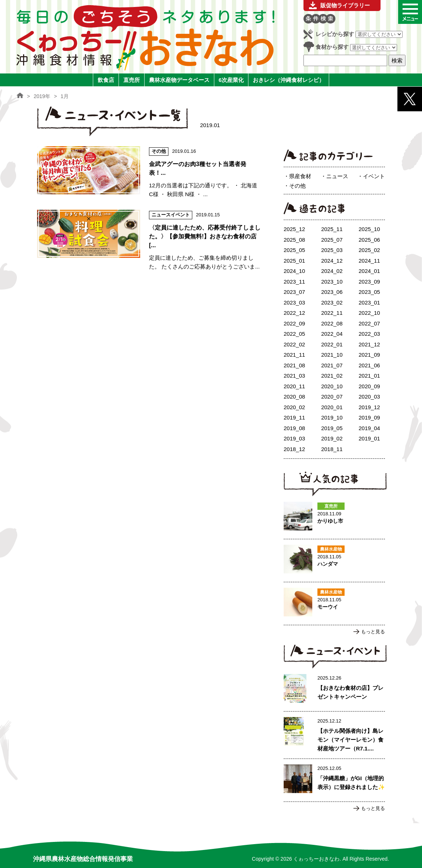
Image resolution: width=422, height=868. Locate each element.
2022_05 (294, 334)
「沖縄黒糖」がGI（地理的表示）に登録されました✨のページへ (334, 780)
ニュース (337, 176)
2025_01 (294, 261)
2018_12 (294, 449)
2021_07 (332, 365)
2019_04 (369, 428)
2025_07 (332, 240)
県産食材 (300, 176)
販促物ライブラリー (345, 5)
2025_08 (294, 240)
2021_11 (294, 355)
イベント (374, 176)
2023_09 (369, 282)
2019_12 (369, 407)
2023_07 (294, 292)
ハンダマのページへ (334, 561)
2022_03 (369, 334)
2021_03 (294, 376)
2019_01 (369, 438)
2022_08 (332, 323)
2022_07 (369, 323)
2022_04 (332, 334)
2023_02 (332, 302)
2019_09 (369, 417)
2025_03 (332, 250)
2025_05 (294, 250)
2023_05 (369, 292)
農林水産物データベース (179, 80)
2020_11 (294, 386)
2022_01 (332, 344)
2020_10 (332, 386)
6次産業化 (231, 80)
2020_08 (294, 397)
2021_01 (369, 376)
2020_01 (332, 407)
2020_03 (369, 397)
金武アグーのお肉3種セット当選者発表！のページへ (149, 172)
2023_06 (332, 292)
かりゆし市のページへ (334, 518)
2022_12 (294, 313)
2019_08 (294, 428)
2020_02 (294, 407)
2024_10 (294, 271)
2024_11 (369, 261)
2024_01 (369, 271)
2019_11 (294, 417)
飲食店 (106, 80)
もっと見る (373, 632)
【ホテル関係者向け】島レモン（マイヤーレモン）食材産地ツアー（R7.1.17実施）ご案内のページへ (334, 735)
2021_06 (369, 365)
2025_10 (369, 229)
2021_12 (369, 344)
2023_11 (294, 282)
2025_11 (332, 229)
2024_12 (332, 261)
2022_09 (294, 323)
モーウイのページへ (334, 604)
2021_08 (294, 365)
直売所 (132, 80)
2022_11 (332, 313)
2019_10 (332, 417)
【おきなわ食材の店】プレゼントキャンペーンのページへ (334, 690)
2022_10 (369, 313)
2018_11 (332, 449)
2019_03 (294, 438)
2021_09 (369, 355)
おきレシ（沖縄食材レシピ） (289, 80)
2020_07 (332, 397)
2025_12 (294, 229)
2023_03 (294, 302)
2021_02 (332, 376)
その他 (297, 186)
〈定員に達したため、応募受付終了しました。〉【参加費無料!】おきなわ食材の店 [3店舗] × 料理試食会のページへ (149, 240)
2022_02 (294, 344)
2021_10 (332, 355)
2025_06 (369, 240)
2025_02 (369, 250)
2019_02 (332, 438)
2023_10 (332, 282)
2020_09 (369, 386)
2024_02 (332, 271)
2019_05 (332, 428)
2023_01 (369, 302)
